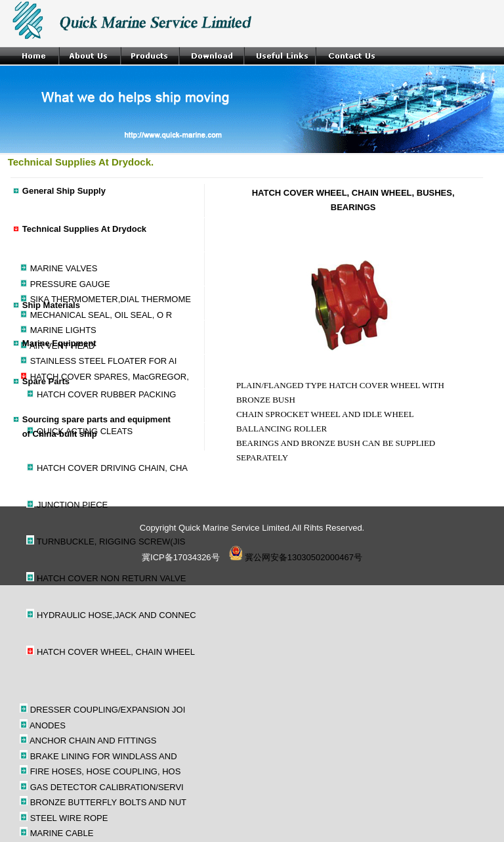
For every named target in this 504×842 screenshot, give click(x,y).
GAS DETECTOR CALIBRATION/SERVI (107, 787)
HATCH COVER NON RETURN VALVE (112, 578)
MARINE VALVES (64, 268)
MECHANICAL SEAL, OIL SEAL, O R (101, 315)
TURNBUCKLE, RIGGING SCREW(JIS (111, 542)
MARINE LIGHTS (63, 330)
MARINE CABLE (62, 833)
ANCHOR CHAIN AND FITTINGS (93, 741)
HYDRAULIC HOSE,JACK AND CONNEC (116, 615)
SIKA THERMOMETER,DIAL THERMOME (111, 299)
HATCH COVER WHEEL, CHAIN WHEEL (116, 652)
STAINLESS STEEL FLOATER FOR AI (104, 361)
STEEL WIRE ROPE (69, 818)
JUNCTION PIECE (72, 505)
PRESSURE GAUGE (70, 284)
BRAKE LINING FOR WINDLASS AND (104, 756)
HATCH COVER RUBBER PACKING (107, 394)
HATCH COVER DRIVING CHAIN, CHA (112, 468)
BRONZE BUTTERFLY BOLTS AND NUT (108, 802)
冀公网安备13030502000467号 (296, 557)
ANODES (48, 725)
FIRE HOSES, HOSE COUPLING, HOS (106, 771)
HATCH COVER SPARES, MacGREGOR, (110, 377)
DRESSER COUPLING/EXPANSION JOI (108, 710)
